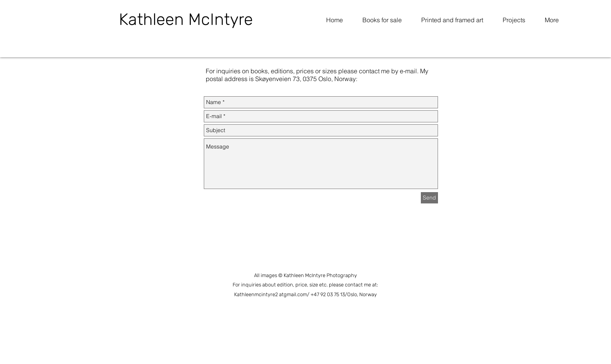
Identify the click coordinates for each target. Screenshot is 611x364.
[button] (514, 20)
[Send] (429, 198)
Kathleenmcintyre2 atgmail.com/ (272, 294)
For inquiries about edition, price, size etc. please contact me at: (305, 285)
